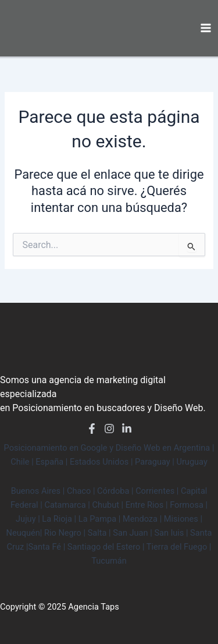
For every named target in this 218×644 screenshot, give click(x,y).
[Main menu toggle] (206, 28)
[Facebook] (92, 429)
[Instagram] (109, 429)
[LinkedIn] (127, 429)
